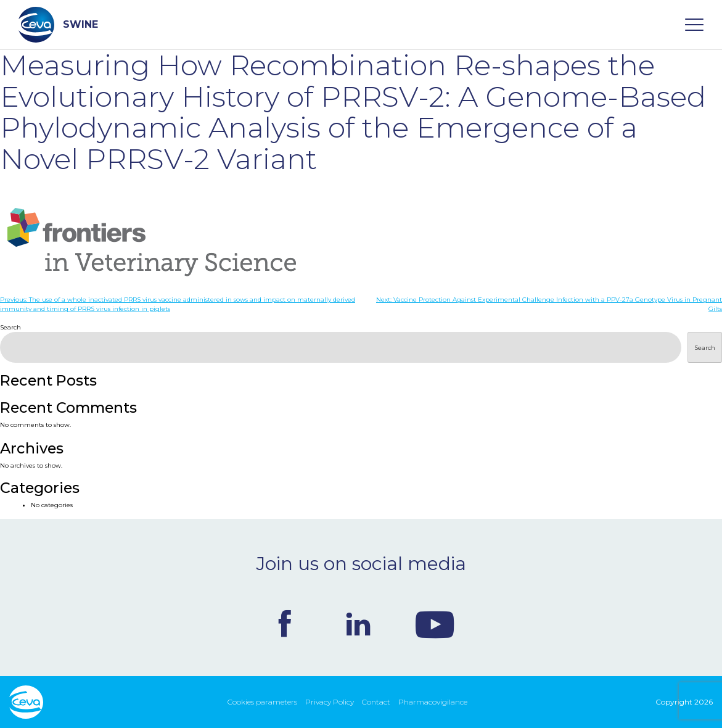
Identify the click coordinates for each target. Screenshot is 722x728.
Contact (376, 702)
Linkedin (358, 624)
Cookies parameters (262, 702)
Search (10, 327)
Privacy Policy (330, 702)
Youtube (435, 624)
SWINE (58, 25)
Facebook (285, 624)
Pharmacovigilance (433, 702)
